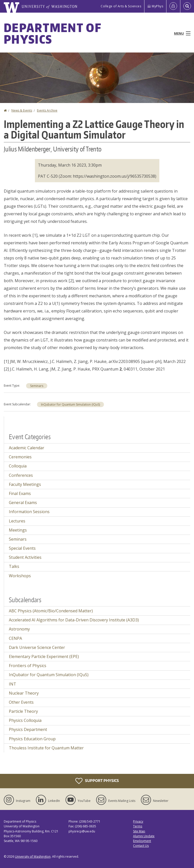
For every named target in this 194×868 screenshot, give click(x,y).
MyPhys (155, 6)
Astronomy (19, 629)
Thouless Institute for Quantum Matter (46, 748)
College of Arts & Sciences (121, 6)
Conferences (21, 475)
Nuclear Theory (24, 693)
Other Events (21, 702)
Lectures (17, 521)
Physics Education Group (32, 739)
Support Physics (97, 781)
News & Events (22, 110)
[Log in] (173, 6)
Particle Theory (23, 711)
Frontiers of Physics (28, 666)
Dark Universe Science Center (37, 647)
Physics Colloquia (25, 720)
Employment (142, 841)
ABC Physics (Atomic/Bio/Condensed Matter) (51, 611)
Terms (138, 826)
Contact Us (141, 846)
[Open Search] (187, 6)
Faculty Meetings (25, 484)
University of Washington (33, 857)
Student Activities (25, 557)
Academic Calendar (27, 448)
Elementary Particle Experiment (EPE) (44, 656)
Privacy (138, 821)
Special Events (22, 548)
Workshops (20, 576)
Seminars (37, 386)
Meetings (18, 530)
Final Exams (20, 493)
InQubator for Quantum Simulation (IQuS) (70, 404)
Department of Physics (52, 33)
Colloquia (18, 466)
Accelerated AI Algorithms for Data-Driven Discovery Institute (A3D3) (74, 620)
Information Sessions (29, 512)
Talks (14, 566)
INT (13, 684)
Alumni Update (144, 836)
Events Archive (47, 110)
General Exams (23, 503)
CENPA (15, 638)
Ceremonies (20, 457)
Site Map (139, 831)
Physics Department (28, 729)
